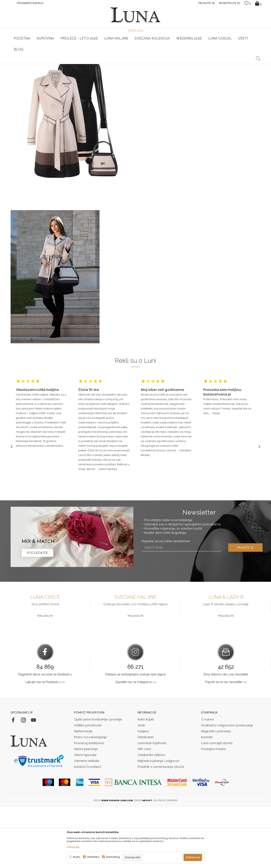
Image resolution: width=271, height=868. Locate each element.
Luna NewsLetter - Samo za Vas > (137, 64)
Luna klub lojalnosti (152, 804)
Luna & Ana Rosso (219, 64)
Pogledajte (45, 677)
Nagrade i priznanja (216, 792)
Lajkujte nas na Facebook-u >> (45, 743)
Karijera (143, 792)
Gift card (144, 810)
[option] (52, 64)
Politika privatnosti (88, 786)
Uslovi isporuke (85, 816)
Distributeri (146, 798)
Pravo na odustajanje (90, 798)
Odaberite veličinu (151, 816)
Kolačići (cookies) (88, 828)
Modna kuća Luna (22, 70)
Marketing (113, 857)
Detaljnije (73, 847)
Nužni (77, 857)
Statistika (93, 857)
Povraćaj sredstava (89, 804)
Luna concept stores (217, 804)
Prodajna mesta (213, 810)
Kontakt (207, 798)
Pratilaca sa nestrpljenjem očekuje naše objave (135, 735)
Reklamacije (83, 792)
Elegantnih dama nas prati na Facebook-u (45, 735)
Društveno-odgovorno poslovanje (227, 786)
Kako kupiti (146, 780)
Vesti (141, 786)
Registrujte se (230, 3)
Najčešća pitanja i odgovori (158, 822)
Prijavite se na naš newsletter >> (226, 743)
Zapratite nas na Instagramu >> (135, 743)
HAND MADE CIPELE (52, 64)
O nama (207, 780)
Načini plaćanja (86, 810)
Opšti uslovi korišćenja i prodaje (98, 780)
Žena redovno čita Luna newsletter (226, 735)
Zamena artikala (87, 822)
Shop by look (46, 70)
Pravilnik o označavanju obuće (161, 828)
